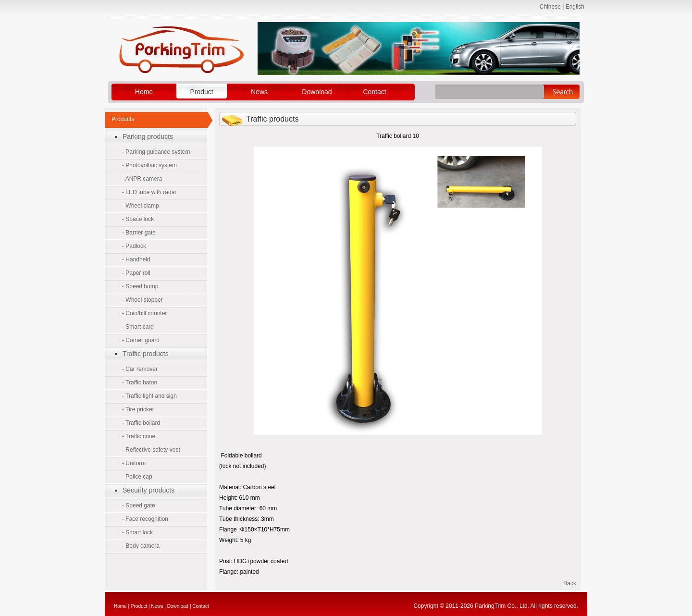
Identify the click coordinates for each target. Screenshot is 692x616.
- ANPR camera (142, 179)
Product (201, 92)
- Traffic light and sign (149, 396)
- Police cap (137, 477)
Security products (148, 490)
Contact (374, 92)
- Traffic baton (140, 382)
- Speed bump (140, 286)
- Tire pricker (138, 409)
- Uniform (134, 463)
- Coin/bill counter (144, 313)
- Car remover (140, 369)
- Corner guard (141, 340)
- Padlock (134, 246)
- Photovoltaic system (149, 165)
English (575, 7)
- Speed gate (139, 505)
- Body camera (141, 546)
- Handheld (136, 259)
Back (570, 583)
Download (317, 92)
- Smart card (138, 327)
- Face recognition (145, 519)
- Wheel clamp (141, 206)
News (259, 92)
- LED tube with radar (149, 192)
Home (144, 92)
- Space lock (138, 219)
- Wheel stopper (142, 300)
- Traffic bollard (141, 423)
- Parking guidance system (156, 152)
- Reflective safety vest (151, 450)
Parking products (148, 136)
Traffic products (146, 354)
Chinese (550, 7)
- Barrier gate (139, 233)
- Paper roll (136, 273)
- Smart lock (137, 532)
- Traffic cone (139, 436)
